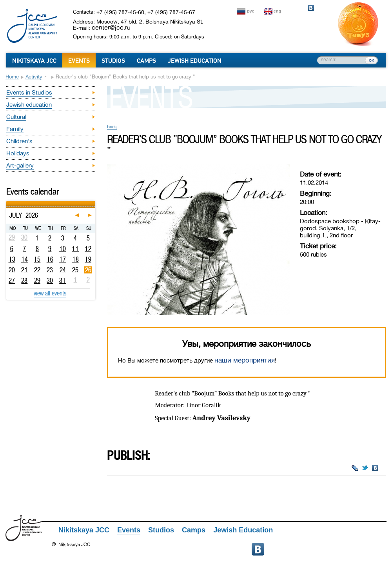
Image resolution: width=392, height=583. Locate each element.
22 (37, 270)
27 (12, 281)
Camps (146, 61)
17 (63, 259)
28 (24, 281)
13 (12, 259)
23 (50, 270)
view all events (50, 293)
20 (12, 270)
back (112, 127)
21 (24, 270)
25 (75, 270)
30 (50, 281)
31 (63, 281)
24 (63, 270)
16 (50, 259)
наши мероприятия (245, 360)
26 (88, 270)
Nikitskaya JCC (34, 61)
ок (371, 60)
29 (37, 281)
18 (75, 259)
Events (79, 61)
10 (63, 249)
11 (75, 249)
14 (24, 259)
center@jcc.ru (111, 27)
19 (88, 259)
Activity (34, 77)
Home (12, 77)
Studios (113, 61)
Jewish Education (195, 61)
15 (37, 259)
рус (251, 11)
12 (88, 249)
